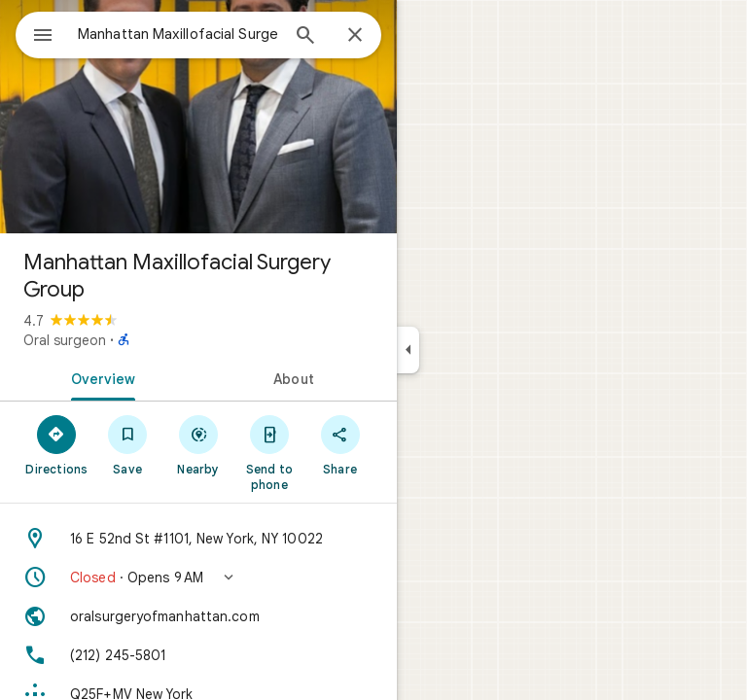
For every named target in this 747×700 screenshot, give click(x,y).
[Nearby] (199, 444)
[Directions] (57, 444)
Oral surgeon (65, 340)
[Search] (305, 37)
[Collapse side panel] (408, 350)
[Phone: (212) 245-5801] (198, 655)
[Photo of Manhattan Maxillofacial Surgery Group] (198, 117)
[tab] (99, 377)
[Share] (340, 444)
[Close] (355, 36)
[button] (198, 577)
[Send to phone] (269, 452)
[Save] (128, 444)
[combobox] (178, 34)
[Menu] (43, 37)
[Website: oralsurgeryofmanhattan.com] (198, 616)
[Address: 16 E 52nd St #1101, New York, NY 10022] (198, 539)
